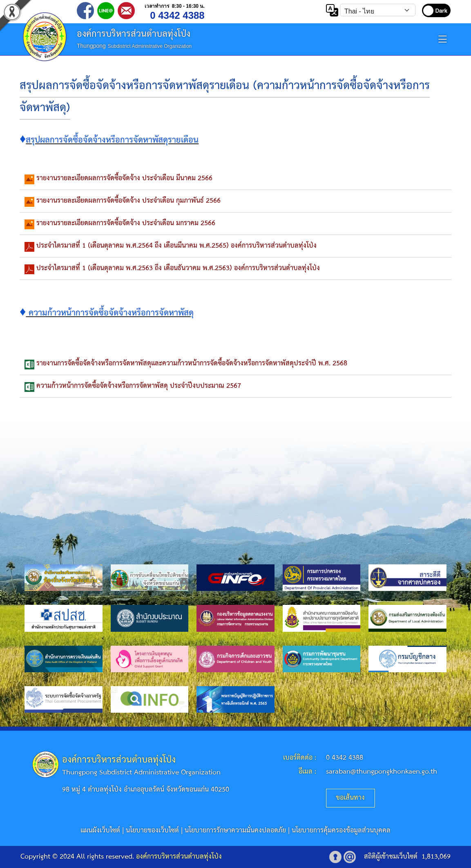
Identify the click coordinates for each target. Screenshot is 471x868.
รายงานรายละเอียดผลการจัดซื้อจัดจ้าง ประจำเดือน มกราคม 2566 (126, 223)
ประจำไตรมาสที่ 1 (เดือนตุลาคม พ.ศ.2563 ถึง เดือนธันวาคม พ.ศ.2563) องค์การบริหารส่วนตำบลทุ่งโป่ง (178, 268)
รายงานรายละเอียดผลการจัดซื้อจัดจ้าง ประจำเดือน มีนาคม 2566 (124, 178)
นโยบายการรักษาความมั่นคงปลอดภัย (235, 831)
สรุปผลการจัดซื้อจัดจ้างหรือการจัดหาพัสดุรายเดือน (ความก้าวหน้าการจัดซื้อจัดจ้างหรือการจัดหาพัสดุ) (225, 97)
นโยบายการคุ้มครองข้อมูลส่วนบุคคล (341, 831)
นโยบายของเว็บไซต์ (152, 831)
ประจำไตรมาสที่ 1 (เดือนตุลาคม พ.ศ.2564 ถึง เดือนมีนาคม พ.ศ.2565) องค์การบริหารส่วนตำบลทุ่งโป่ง (176, 246)
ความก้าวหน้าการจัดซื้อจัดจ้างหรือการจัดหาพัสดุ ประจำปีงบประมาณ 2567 (139, 386)
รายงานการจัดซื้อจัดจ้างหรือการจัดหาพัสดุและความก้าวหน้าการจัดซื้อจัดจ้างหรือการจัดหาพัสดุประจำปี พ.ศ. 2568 (192, 364)
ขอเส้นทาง (350, 798)
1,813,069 (436, 857)
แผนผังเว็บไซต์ (100, 831)
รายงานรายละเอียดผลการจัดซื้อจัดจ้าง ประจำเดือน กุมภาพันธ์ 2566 (128, 201)
